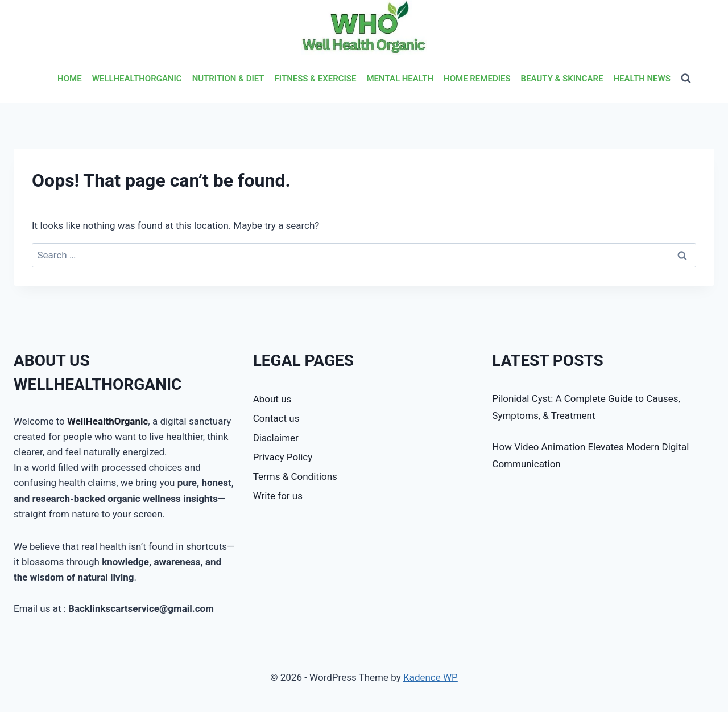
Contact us (276, 418)
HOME (70, 79)
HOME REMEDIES (477, 79)
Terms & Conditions (295, 476)
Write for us (278, 496)
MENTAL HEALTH (400, 79)
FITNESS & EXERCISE (316, 79)
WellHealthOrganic (107, 421)
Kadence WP (431, 677)
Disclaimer (276, 438)
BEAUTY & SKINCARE (562, 79)
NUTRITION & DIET (228, 79)
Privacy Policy (283, 457)
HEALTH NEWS (642, 79)
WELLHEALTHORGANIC (137, 79)
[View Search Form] (686, 79)
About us (272, 399)
